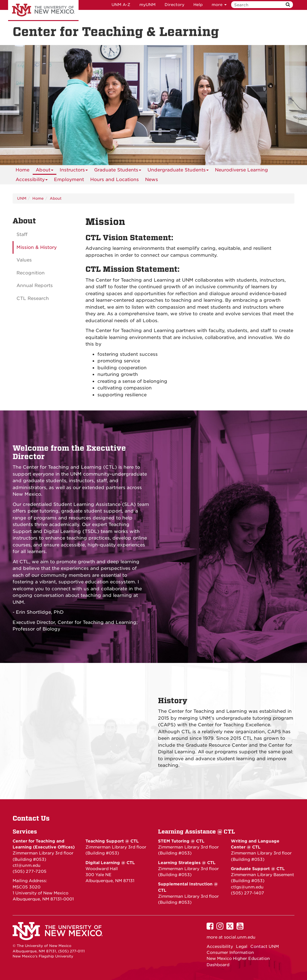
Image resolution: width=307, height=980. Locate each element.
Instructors (74, 171)
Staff (22, 234)
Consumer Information (230, 952)
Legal (242, 946)
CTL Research (33, 298)
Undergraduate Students (178, 171)
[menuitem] (22, 170)
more (219, 5)
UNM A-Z (121, 5)
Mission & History (37, 247)
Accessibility (32, 181)
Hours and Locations (115, 180)
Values (24, 260)
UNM (22, 198)
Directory (174, 5)
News (152, 180)
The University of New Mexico (43, 11)
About (45, 171)
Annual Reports (35, 286)
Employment (69, 180)
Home (22, 170)
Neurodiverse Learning (241, 170)
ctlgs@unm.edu (247, 887)
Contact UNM (265, 946)
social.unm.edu (240, 937)
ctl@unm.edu (27, 865)
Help (198, 5)
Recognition (31, 273)
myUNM (148, 5)
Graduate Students (118, 171)
